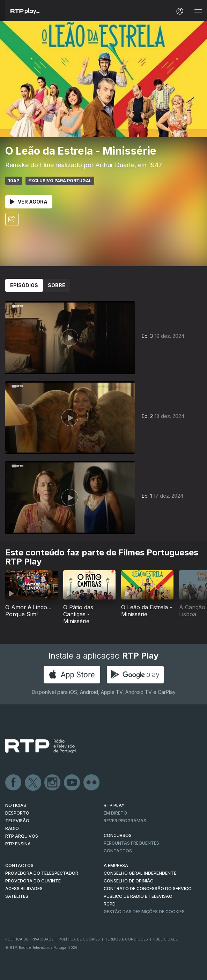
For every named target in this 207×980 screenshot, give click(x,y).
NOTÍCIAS (16, 805)
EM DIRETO (115, 813)
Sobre (57, 285)
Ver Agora (29, 202)
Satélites (17, 896)
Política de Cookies (79, 939)
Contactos (118, 851)
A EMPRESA (116, 865)
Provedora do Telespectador (42, 873)
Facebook (14, 783)
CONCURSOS (118, 835)
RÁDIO (12, 828)
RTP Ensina (18, 844)
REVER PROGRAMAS (125, 821)
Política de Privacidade (29, 939)
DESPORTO (17, 813)
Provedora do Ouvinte (33, 881)
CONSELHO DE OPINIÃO (129, 881)
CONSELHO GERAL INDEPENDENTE (140, 873)
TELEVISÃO (17, 821)
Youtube (72, 783)
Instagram (53, 783)
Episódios (24, 285)
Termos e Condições (127, 939)
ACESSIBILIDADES (24, 889)
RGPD (110, 904)
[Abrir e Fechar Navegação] (198, 11)
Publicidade (165, 939)
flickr (92, 783)
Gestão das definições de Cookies (144, 912)
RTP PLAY (114, 805)
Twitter (33, 783)
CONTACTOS (19, 865)
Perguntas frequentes (131, 843)
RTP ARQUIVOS (22, 836)
